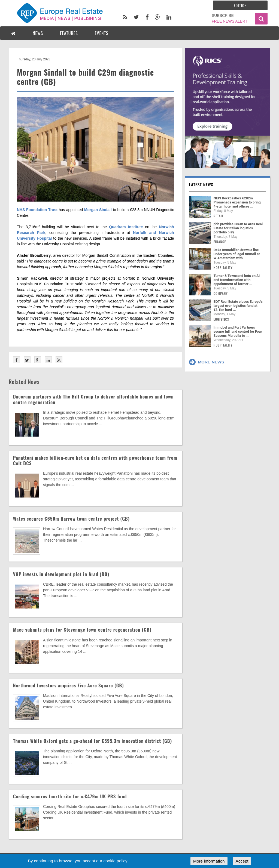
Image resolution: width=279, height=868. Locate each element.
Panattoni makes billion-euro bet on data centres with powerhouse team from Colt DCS (95, 460)
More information (209, 861)
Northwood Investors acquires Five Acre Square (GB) (69, 685)
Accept (242, 861)
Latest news (201, 184)
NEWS (38, 33)
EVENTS (102, 33)
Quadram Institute (126, 227)
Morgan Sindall (98, 210)
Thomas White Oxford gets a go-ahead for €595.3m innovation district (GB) (93, 741)
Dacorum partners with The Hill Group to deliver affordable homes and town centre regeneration (93, 399)
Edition (240, 5)
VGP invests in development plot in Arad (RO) (61, 574)
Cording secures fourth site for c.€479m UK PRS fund (70, 796)
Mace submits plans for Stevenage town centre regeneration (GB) (82, 630)
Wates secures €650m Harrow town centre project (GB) (71, 519)
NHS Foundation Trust (37, 210)
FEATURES (69, 33)
